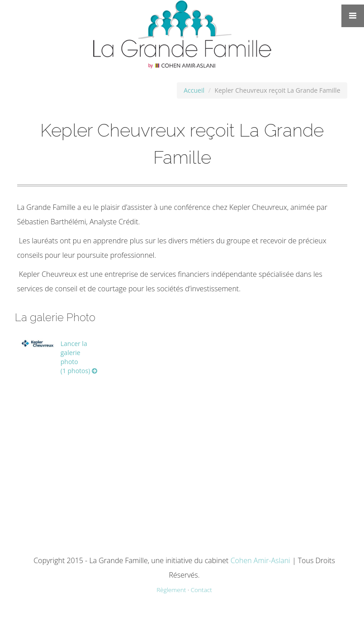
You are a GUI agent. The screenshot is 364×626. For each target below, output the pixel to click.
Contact (201, 590)
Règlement (171, 590)
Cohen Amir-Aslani (260, 560)
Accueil (194, 90)
